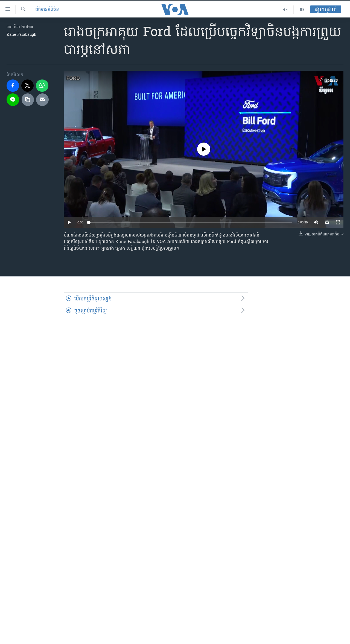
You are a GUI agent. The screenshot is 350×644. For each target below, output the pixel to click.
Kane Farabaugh (21, 35)
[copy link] (28, 100)
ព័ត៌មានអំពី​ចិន (47, 10)
